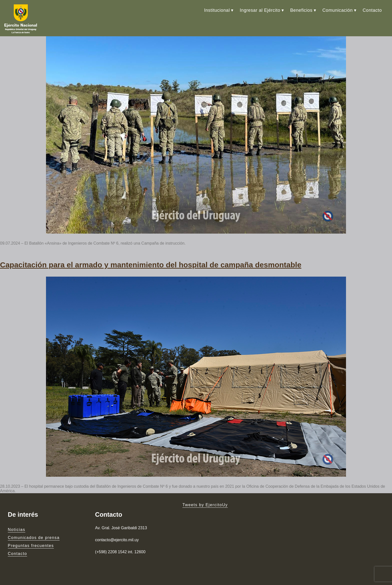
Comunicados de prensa (34, 538)
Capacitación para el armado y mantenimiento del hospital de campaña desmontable (151, 265)
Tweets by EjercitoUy (205, 505)
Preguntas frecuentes (31, 546)
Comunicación (338, 10)
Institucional (217, 10)
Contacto (372, 10)
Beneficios (301, 10)
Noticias (16, 530)
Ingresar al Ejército (260, 10)
